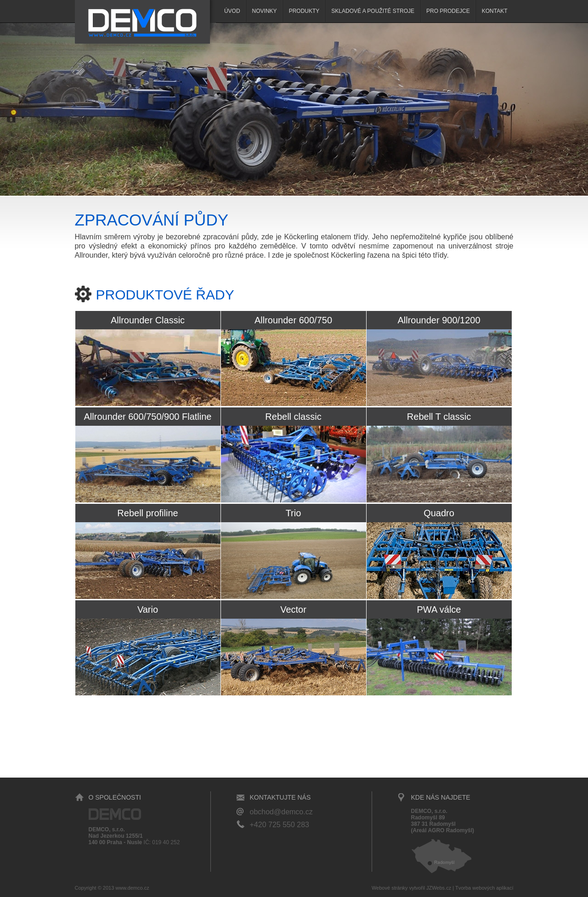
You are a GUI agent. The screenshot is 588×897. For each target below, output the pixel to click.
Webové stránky (390, 888)
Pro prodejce (448, 11)
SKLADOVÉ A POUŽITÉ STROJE (373, 11)
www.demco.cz (132, 888)
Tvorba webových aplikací (484, 888)
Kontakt (495, 11)
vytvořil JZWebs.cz (430, 888)
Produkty (304, 11)
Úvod (232, 11)
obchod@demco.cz (281, 812)
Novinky (265, 11)
